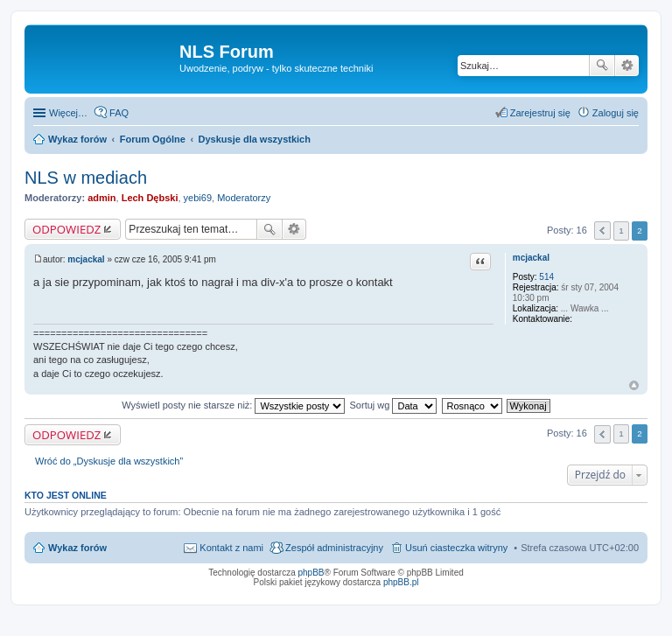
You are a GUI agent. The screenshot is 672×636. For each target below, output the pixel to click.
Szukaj (602, 66)
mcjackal (531, 258)
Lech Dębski (150, 198)
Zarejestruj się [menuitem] (540, 113)
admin (101, 198)
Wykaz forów (77, 548)
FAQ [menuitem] (119, 113)
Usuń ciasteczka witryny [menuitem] (456, 548)
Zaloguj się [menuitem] (616, 113)
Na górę (634, 385)
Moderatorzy (244, 198)
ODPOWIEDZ (66, 229)
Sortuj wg (394, 405)
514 (546, 277)
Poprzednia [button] (602, 231)
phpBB (311, 573)
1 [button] (621, 231)
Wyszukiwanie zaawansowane (627, 66)
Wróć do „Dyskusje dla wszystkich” (109, 461)
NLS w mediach (86, 178)
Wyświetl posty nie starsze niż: (233, 405)
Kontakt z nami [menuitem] (231, 548)
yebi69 (198, 198)
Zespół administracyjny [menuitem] (334, 548)
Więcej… (68, 113)
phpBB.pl (401, 582)
